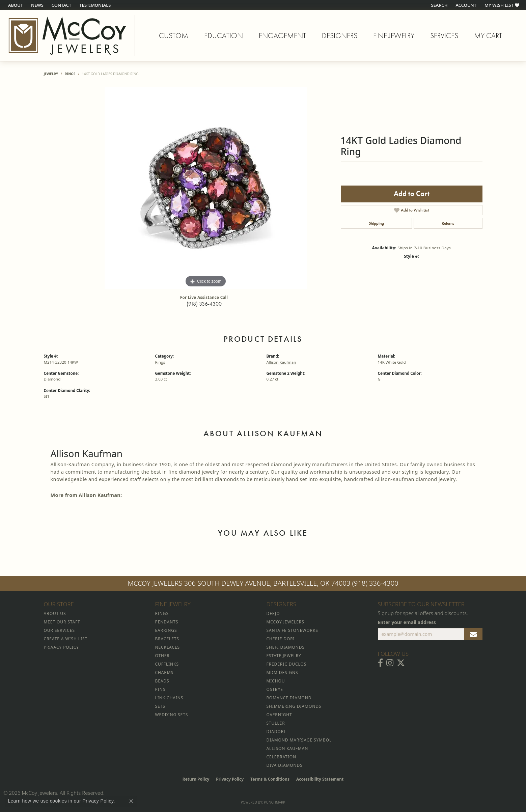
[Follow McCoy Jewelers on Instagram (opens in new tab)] (390, 663)
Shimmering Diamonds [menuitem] (294, 706)
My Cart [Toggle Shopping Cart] (488, 36)
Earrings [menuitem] (166, 630)
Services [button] (444, 36)
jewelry (51, 74)
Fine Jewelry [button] (394, 36)
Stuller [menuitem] (276, 723)
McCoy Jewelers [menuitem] (285, 622)
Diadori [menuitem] (276, 732)
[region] (206, 188)
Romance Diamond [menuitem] (289, 698)
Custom (174, 36)
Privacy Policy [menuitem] (61, 647)
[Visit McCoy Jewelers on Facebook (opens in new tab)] (380, 663)
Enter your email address (407, 622)
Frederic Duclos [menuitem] (287, 664)
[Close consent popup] (131, 801)
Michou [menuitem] (276, 681)
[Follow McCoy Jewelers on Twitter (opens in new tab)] (401, 663)
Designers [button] (340, 36)
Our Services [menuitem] (59, 630)
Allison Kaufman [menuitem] (287, 748)
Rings (70, 74)
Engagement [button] (282, 36)
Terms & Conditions (270, 779)
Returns (448, 223)
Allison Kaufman (281, 362)
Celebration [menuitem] (281, 757)
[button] (438, 5)
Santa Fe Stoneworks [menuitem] (292, 630)
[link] (15, 5)
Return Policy (196, 779)
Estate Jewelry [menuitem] (284, 656)
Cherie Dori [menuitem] (281, 639)
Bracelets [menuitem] (167, 639)
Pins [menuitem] (160, 689)
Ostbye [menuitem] (275, 689)
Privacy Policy (230, 779)
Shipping (376, 223)
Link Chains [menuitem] (169, 698)
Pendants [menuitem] (167, 622)
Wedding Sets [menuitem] (172, 715)
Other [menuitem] (162, 656)
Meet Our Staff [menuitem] (62, 622)
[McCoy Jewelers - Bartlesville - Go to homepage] (67, 36)
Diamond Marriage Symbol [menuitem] (299, 740)
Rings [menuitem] (162, 613)
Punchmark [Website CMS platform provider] (275, 802)
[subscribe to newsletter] (473, 634)
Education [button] (224, 36)
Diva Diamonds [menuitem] (285, 765)
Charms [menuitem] (164, 673)
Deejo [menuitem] (273, 613)
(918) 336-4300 (204, 304)
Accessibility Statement (320, 779)
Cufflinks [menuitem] (167, 664)
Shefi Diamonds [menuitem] (286, 647)
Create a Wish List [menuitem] (66, 639)
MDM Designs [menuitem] (282, 673)
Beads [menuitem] (162, 681)
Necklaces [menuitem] (168, 647)
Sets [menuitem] (160, 706)
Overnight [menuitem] (279, 715)
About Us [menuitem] (55, 613)
